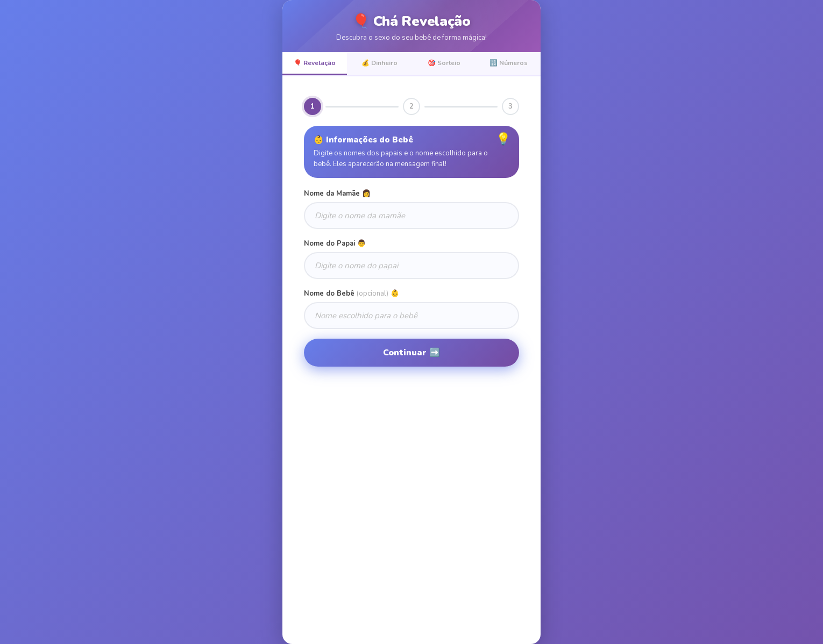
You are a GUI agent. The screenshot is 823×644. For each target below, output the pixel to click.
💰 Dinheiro (379, 63)
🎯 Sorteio (444, 63)
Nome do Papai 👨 (335, 244)
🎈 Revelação (315, 63)
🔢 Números (509, 63)
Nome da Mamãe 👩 (337, 194)
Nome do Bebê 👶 (352, 294)
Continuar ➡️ (411, 353)
